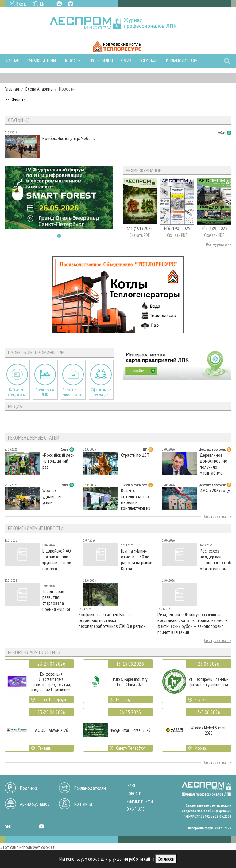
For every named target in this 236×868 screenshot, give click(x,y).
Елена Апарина (39, 89)
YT (41, 826)
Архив (126, 61)
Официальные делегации (101, 392)
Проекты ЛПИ (101, 61)
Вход (21, 4)
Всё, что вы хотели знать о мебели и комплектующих (136, 499)
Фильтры (20, 100)
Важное (134, 786)
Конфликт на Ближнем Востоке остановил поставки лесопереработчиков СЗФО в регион (112, 620)
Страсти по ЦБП (135, 455)
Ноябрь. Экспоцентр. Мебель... (70, 138)
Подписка (29, 788)
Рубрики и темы (42, 61)
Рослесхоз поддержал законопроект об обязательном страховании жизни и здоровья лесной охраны (216, 559)
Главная (12, 61)
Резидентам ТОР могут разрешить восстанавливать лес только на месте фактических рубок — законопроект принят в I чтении (192, 623)
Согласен (166, 859)
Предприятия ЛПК (45, 392)
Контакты (83, 804)
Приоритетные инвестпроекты (73, 392)
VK (59, 4)
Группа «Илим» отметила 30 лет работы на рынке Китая (137, 559)
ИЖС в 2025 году (215, 490)
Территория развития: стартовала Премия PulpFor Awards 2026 (56, 600)
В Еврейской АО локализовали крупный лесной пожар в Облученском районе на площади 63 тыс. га (58, 559)
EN (42, 4)
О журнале (149, 61)
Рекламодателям (182, 61)
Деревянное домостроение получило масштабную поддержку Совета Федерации (213, 464)
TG (70, 4)
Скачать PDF (140, 235)
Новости (72, 61)
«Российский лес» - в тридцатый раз (58, 461)
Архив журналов (35, 804)
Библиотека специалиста (17, 392)
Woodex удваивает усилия (52, 496)
